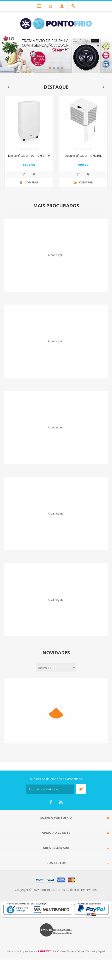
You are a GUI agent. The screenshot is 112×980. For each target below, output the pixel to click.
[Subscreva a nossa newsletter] (50, 789)
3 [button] (58, 68)
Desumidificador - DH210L (83, 156)
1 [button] (50, 68)
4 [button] (62, 68)
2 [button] (54, 68)
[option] (56, 54)
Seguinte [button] (104, 87)
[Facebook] (51, 802)
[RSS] (61, 802)
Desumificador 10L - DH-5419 (29, 156)
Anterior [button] (8, 87)
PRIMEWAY (44, 951)
